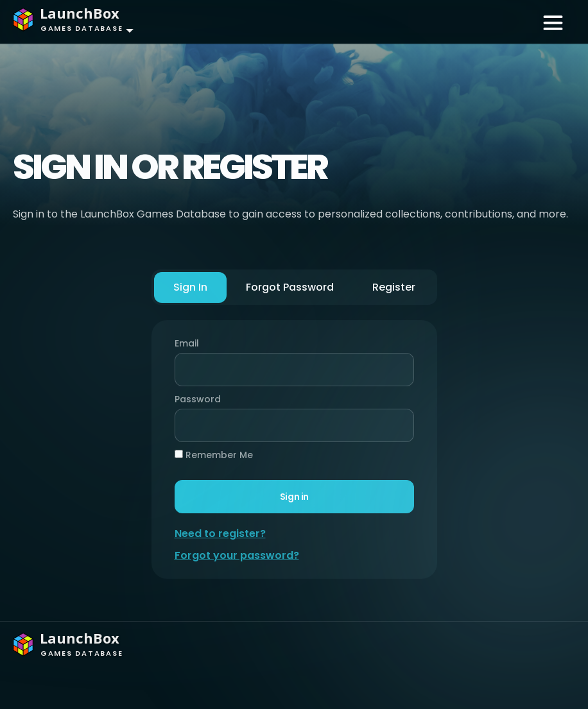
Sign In (190, 287)
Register (394, 287)
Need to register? (220, 534)
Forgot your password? (237, 555)
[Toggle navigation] (553, 22)
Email (187, 343)
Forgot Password (290, 287)
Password (195, 399)
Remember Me (214, 455)
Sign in (294, 497)
